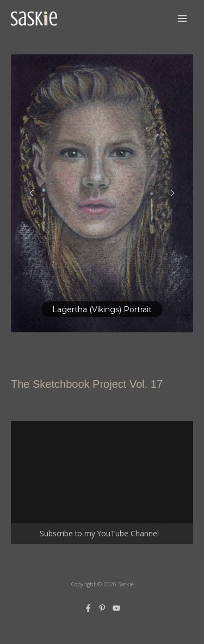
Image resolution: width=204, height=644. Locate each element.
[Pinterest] (102, 608)
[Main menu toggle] (183, 19)
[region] (102, 193)
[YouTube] (116, 608)
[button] (102, 193)
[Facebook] (88, 608)
